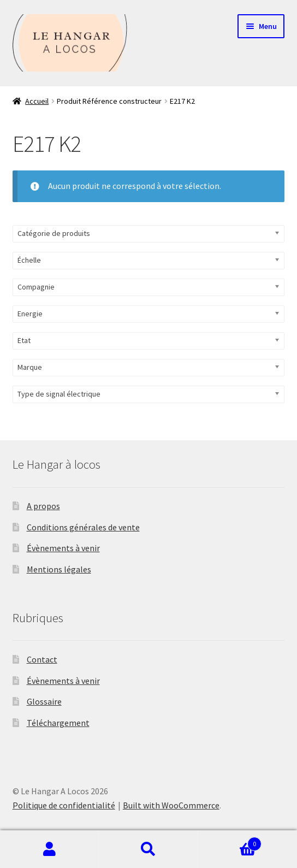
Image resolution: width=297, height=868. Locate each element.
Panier (230, 842)
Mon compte (49, 849)
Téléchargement (58, 723)
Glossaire (44, 701)
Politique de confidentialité (64, 805)
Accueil (37, 101)
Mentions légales (59, 569)
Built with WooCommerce (171, 805)
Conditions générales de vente (83, 527)
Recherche (148, 849)
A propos (43, 506)
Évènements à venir (63, 548)
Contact (42, 659)
